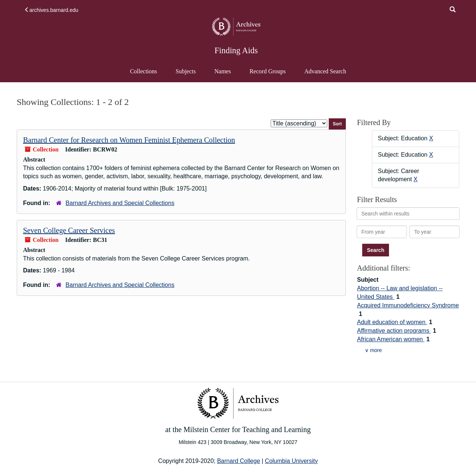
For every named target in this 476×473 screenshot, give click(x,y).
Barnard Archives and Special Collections (120, 203)
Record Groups (268, 71)
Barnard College (239, 461)
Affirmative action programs (394, 331)
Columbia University (291, 461)
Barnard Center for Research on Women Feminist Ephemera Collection (129, 140)
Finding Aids (236, 50)
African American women (391, 339)
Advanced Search (325, 75)
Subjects (186, 71)
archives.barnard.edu (51, 10)
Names (222, 71)
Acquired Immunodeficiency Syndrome (408, 305)
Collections (143, 71)
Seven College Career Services (69, 230)
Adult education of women (392, 322)
